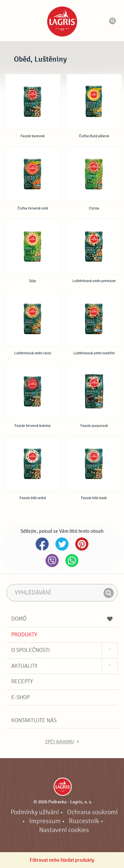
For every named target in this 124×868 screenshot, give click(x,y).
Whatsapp (72, 561)
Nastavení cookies (64, 830)
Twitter (62, 544)
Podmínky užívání (35, 812)
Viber (52, 561)
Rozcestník (84, 821)
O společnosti (31, 650)
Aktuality (24, 666)
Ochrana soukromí (92, 812)
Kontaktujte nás (34, 720)
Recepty (22, 681)
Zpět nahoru (60, 742)
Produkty (24, 635)
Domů (62, 619)
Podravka (62, 21)
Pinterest (82, 544)
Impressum (45, 821)
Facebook (42, 544)
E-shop (21, 697)
